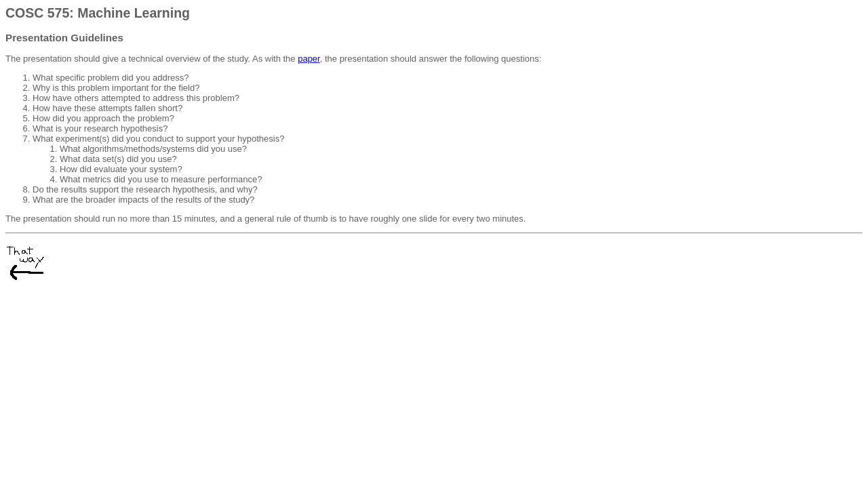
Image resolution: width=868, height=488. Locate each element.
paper (309, 59)
